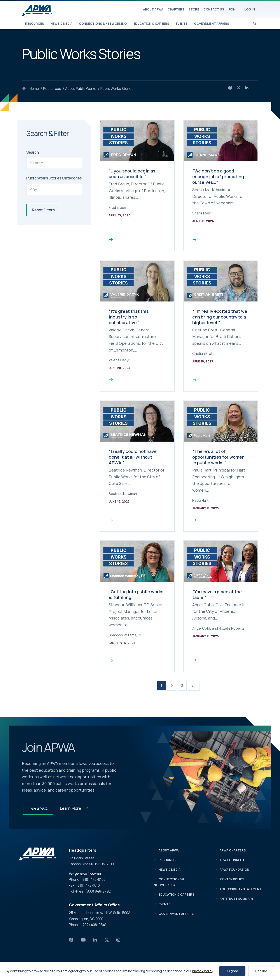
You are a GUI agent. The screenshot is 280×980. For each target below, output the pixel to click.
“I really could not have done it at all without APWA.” (133, 457)
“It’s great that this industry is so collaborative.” (129, 317)
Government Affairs (212, 23)
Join (232, 9)
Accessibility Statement (241, 889)
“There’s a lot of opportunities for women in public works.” (218, 457)
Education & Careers (151, 23)
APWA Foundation (234, 869)
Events (182, 23)
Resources (35, 23)
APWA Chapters (233, 850)
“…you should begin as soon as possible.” (132, 174)
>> (194, 686)
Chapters (176, 9)
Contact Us (214, 9)
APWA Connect (232, 860)
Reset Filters (43, 210)
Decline (261, 971)
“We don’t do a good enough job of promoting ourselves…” (218, 177)
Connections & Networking (103, 23)
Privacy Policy (232, 879)
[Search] (255, 23)
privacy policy (203, 971)
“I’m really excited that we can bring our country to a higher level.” (220, 317)
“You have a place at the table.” (217, 594)
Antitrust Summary (237, 899)
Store (194, 9)
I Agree (232, 971)
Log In (250, 9)
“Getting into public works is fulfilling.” (136, 594)
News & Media (61, 23)
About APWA (153, 9)
